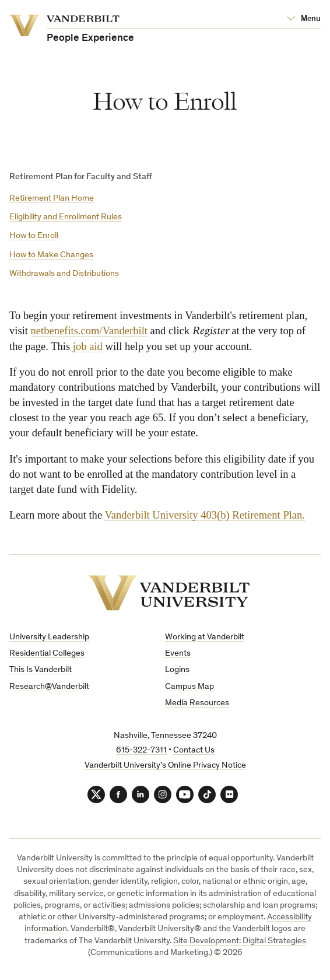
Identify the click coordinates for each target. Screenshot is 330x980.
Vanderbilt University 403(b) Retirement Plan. (205, 515)
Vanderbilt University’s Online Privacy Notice (165, 766)
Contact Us (194, 750)
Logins (177, 670)
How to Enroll (34, 236)
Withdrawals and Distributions (64, 274)
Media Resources (197, 703)
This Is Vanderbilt (41, 670)
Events (178, 654)
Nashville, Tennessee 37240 (165, 736)
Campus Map (189, 687)
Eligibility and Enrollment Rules (66, 217)
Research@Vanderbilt (49, 687)
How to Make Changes (51, 255)
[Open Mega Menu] (304, 19)
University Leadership (49, 637)
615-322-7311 (141, 750)
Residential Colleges (47, 654)
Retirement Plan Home (52, 199)
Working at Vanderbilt (205, 637)
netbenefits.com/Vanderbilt (89, 330)
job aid (88, 346)
